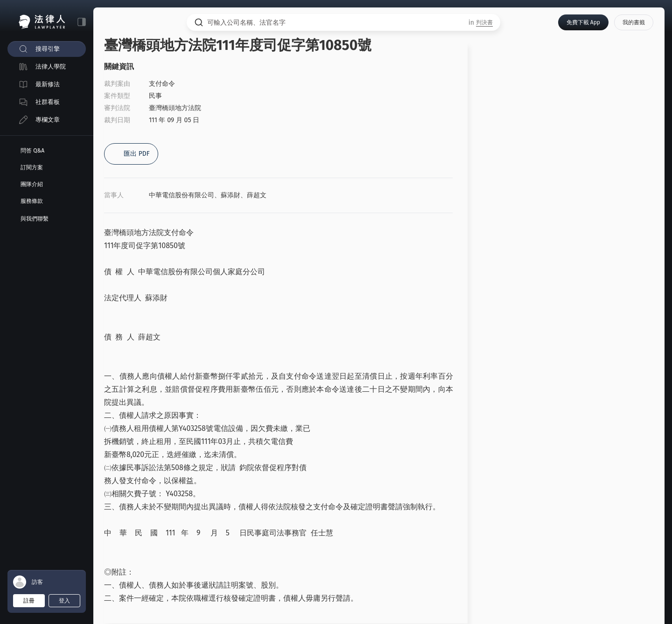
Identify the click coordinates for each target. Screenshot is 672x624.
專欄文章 (48, 120)
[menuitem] (47, 49)
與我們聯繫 (35, 219)
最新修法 (48, 84)
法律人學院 (51, 66)
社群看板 (48, 102)
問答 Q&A (32, 151)
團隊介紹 (32, 184)
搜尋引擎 (48, 49)
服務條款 (32, 201)
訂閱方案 (32, 167)
